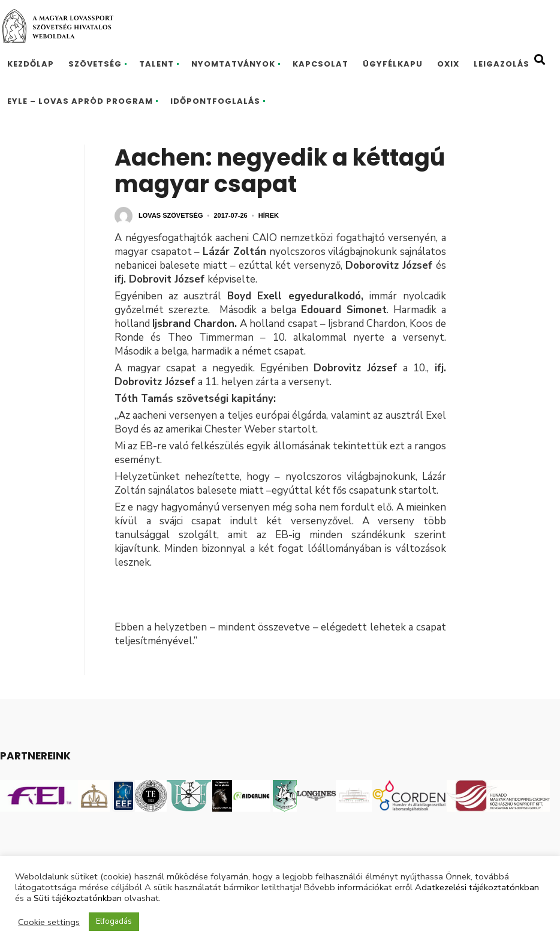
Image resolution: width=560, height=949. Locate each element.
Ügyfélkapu (393, 64)
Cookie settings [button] (49, 922)
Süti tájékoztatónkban (78, 898)
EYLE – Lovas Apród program (80, 101)
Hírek (269, 215)
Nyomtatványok (233, 64)
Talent (156, 64)
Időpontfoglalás (215, 101)
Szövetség (95, 64)
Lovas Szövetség (171, 215)
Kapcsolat (320, 64)
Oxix (448, 64)
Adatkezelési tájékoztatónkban (477, 887)
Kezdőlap (31, 64)
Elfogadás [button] (114, 921)
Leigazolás (502, 64)
